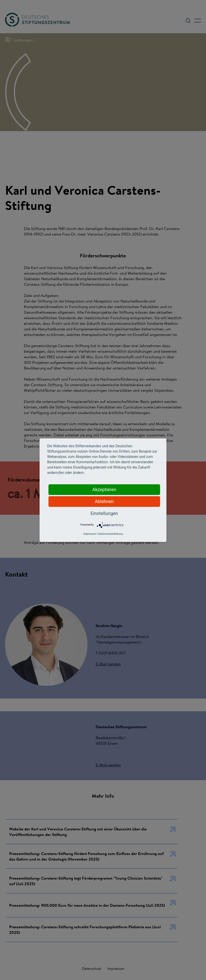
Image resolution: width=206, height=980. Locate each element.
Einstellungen (104, 513)
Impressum (90, 534)
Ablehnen (104, 501)
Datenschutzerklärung (110, 534)
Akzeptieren (104, 489)
